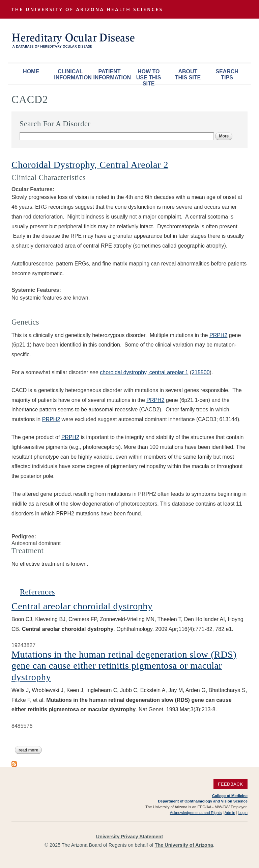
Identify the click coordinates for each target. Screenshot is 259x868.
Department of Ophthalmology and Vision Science (203, 801)
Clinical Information (72, 74)
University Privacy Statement (129, 837)
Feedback (231, 784)
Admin (230, 813)
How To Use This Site (149, 76)
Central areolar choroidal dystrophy (82, 606)
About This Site (188, 74)
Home (31, 71)
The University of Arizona (184, 845)
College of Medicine (230, 796)
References (37, 592)
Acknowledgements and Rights (196, 813)
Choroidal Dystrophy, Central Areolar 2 (90, 165)
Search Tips (227, 74)
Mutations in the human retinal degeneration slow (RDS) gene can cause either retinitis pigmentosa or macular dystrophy (124, 666)
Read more (30, 750)
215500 (200, 372)
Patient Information (111, 74)
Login (243, 813)
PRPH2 (218, 335)
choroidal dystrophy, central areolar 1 (144, 372)
